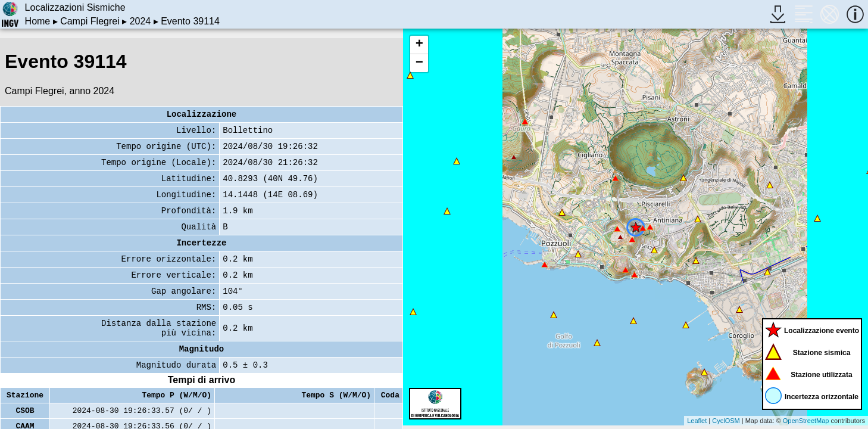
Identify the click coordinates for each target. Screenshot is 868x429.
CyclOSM (726, 421)
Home (38, 21)
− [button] (419, 63)
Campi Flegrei (90, 21)
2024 (140, 21)
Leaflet (697, 421)
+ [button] (419, 45)
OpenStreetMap (806, 421)
